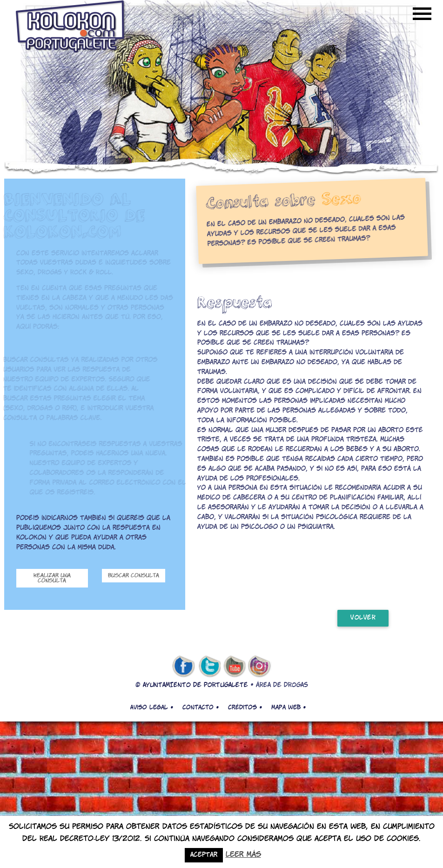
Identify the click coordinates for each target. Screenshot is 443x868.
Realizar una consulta (52, 578)
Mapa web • (289, 708)
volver (363, 618)
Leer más (243, 855)
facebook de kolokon (183, 667)
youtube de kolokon (235, 667)
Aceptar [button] (204, 855)
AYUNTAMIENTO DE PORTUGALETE (195, 685)
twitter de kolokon (209, 667)
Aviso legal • (152, 708)
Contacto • (201, 708)
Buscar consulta (134, 576)
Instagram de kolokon (260, 667)
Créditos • (245, 708)
